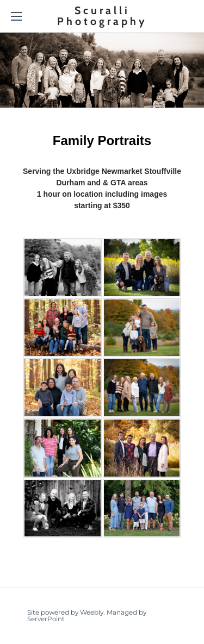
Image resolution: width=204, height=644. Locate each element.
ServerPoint (46, 619)
